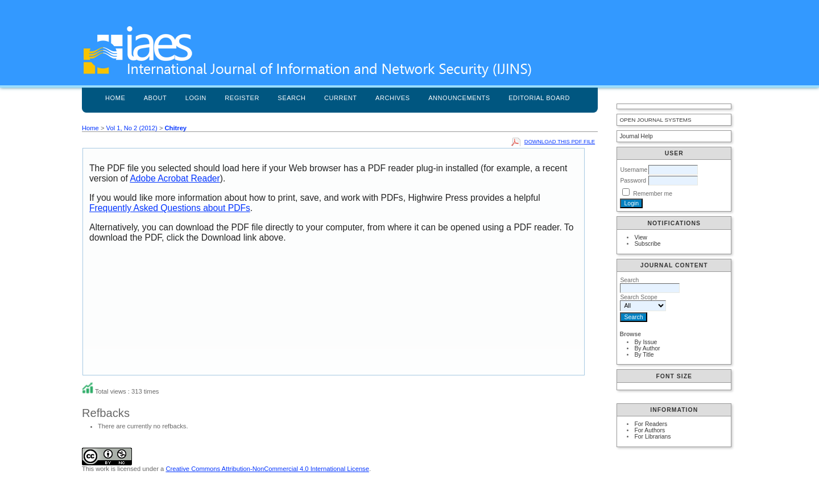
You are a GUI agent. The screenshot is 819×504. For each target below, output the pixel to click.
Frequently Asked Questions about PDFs (170, 208)
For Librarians (652, 437)
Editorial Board (539, 98)
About (156, 98)
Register (242, 98)
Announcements (459, 98)
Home (115, 98)
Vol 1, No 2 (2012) (132, 128)
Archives (393, 98)
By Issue (646, 342)
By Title (644, 355)
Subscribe (647, 244)
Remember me (653, 194)
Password (633, 181)
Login (196, 98)
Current (341, 98)
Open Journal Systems (655, 120)
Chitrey (176, 128)
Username (634, 170)
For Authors (650, 430)
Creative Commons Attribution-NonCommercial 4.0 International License (267, 469)
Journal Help (636, 136)
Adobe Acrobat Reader (175, 178)
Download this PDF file (560, 141)
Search (291, 98)
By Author (647, 348)
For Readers (651, 424)
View (640, 237)
